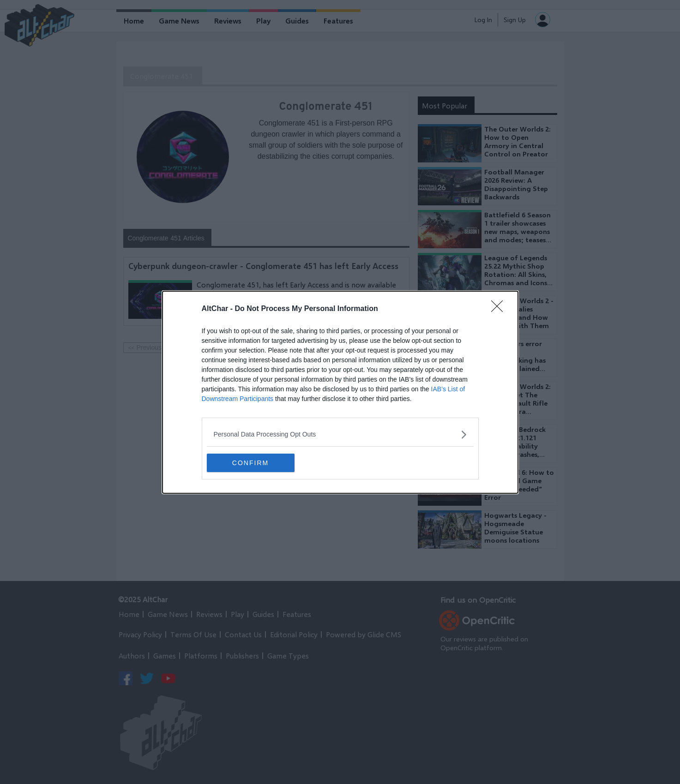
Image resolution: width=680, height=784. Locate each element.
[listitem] (340, 434)
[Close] (500, 309)
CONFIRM (250, 463)
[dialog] (340, 392)
